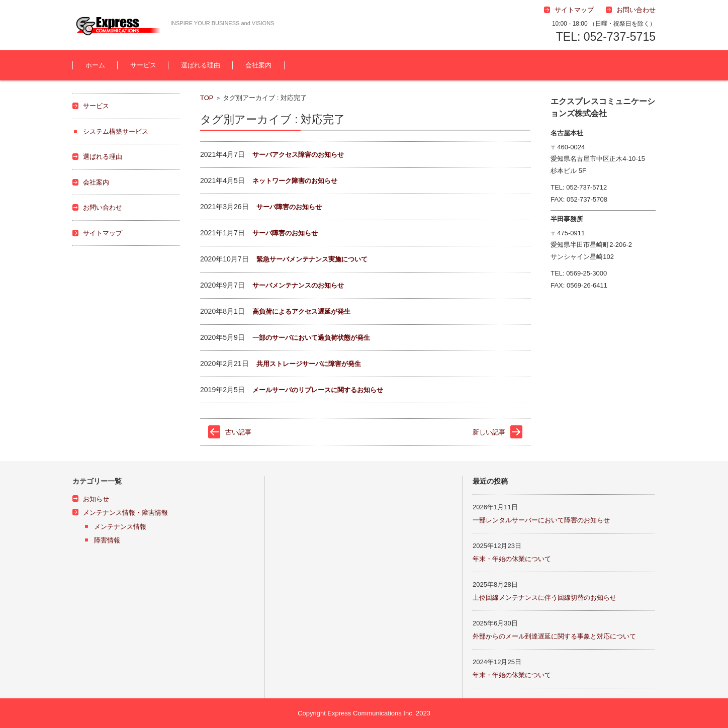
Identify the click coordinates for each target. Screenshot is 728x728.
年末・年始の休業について (512, 559)
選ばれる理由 (201, 65)
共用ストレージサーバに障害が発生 (309, 364)
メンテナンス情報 (120, 527)
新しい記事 (489, 432)
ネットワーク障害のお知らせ (295, 181)
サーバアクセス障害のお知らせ (298, 155)
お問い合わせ (103, 207)
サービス (143, 65)
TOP (207, 98)
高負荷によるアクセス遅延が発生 (301, 311)
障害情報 (107, 540)
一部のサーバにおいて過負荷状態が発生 (311, 338)
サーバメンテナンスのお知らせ (298, 285)
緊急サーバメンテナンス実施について (312, 259)
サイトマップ (103, 233)
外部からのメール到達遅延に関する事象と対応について (554, 636)
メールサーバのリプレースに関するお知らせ (318, 390)
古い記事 (238, 432)
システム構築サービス (116, 131)
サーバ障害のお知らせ (289, 207)
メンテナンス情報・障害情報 (125, 513)
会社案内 (258, 65)
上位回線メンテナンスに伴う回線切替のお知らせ (544, 598)
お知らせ (96, 499)
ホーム (95, 65)
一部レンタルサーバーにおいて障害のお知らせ (541, 520)
